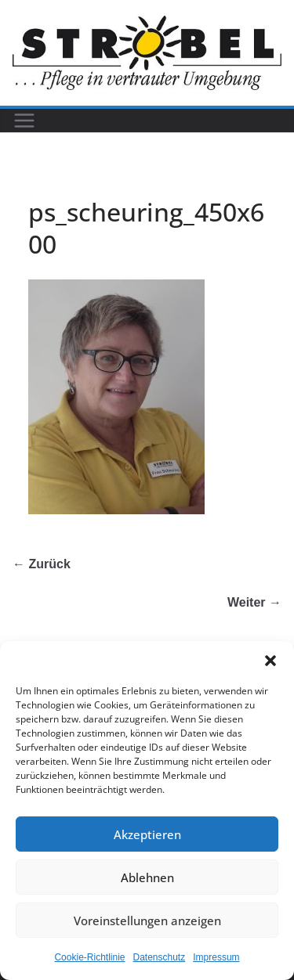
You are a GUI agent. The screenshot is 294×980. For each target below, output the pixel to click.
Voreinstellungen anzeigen (147, 921)
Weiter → (254, 602)
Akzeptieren (147, 834)
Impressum (216, 957)
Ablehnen (147, 877)
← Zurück (42, 564)
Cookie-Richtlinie (89, 957)
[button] (270, 661)
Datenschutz (160, 957)
